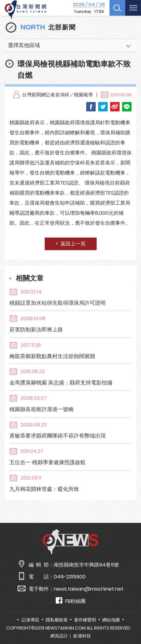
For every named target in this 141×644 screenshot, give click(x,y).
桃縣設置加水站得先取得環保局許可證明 (58, 303)
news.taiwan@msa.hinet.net (89, 589)
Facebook (91, 107)
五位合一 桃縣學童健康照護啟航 (48, 462)
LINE (127, 107)
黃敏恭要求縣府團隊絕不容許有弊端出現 (58, 436)
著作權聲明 (85, 620)
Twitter (103, 107)
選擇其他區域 (24, 45)
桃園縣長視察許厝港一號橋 (42, 409)
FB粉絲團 (71, 601)
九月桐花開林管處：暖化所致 (44, 489)
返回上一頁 (73, 244)
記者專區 (31, 620)
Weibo (115, 107)
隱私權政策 (57, 620)
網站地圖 (111, 620)
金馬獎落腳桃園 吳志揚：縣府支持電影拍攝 (61, 383)
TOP (131, 621)
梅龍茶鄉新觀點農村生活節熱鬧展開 (52, 356)
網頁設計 (59, 636)
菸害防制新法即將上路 (36, 330)
